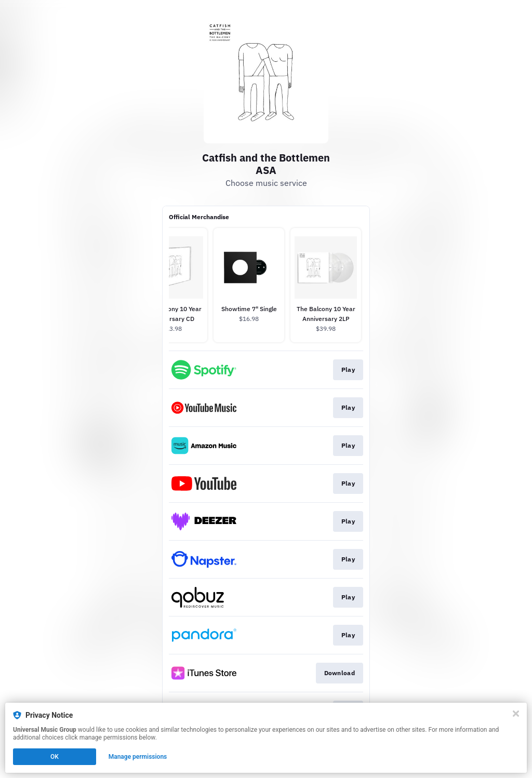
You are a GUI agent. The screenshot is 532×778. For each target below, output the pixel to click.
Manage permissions (138, 757)
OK (55, 757)
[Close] (516, 714)
